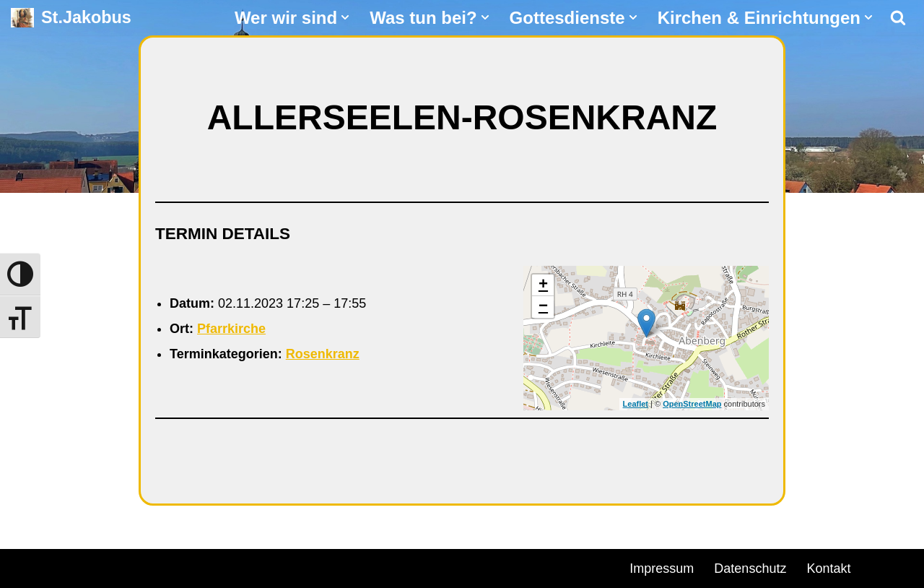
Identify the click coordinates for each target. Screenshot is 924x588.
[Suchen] (898, 17)
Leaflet (636, 404)
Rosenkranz (323, 354)
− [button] (543, 307)
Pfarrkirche (231, 329)
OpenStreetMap (692, 404)
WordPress (175, 566)
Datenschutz (750, 568)
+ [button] (543, 285)
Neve (26, 566)
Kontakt (828, 568)
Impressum (662, 568)
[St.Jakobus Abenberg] (71, 18)
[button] (345, 17)
